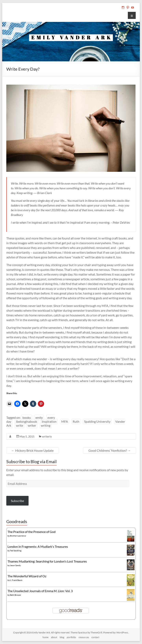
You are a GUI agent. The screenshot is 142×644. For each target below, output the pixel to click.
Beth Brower (16, 595)
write (19, 425)
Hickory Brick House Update (32, 450)
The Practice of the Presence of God (32, 532)
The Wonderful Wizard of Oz (27, 576)
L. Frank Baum (16, 580)
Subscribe (17, 501)
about (54, 637)
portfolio (71, 637)
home (45, 637)
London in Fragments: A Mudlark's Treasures (38, 546)
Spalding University (97, 421)
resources (84, 637)
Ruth (76, 421)
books (27, 417)
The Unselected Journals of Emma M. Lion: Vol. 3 (40, 591)
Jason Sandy (15, 565)
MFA (65, 421)
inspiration (49, 421)
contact (95, 637)
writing (46, 425)
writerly (47, 436)
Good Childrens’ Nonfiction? (110, 450)
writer (32, 425)
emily (39, 417)
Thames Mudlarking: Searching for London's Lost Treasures (47, 561)
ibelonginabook (26, 421)
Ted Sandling (16, 551)
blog (62, 637)
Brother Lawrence (18, 536)
